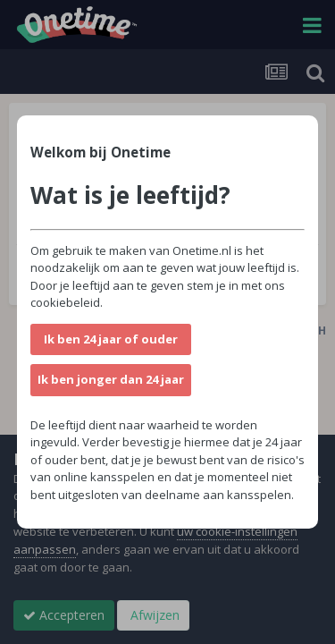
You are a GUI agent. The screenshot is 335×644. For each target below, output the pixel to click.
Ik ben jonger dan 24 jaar (111, 379)
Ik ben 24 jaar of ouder (111, 339)
